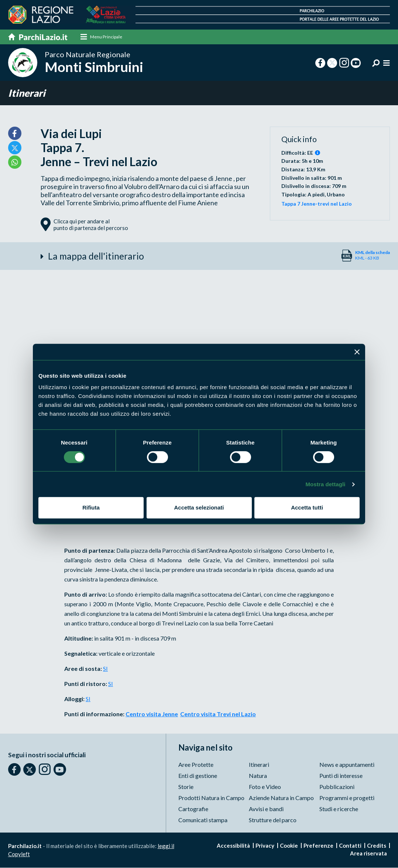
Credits (377, 846)
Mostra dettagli (325, 484)
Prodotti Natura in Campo (211, 798)
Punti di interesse (341, 776)
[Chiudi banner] (357, 352)
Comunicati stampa (203, 820)
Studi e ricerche (339, 809)
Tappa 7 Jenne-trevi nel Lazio (317, 204)
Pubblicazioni (337, 787)
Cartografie (193, 809)
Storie (186, 787)
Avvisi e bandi (266, 809)
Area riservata (368, 854)
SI (105, 669)
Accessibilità (233, 846)
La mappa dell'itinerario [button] (96, 257)
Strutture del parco (273, 820)
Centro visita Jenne (152, 715)
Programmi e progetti (347, 798)
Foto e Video (265, 787)
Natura (258, 776)
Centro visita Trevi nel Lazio (219, 715)
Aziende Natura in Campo (281, 798)
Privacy (265, 846)
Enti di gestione (198, 776)
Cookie (289, 846)
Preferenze (318, 846)
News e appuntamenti (347, 765)
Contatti (350, 846)
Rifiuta (91, 507)
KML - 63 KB (373, 255)
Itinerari (27, 93)
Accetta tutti (307, 507)
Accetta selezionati (199, 507)
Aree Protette (196, 765)
